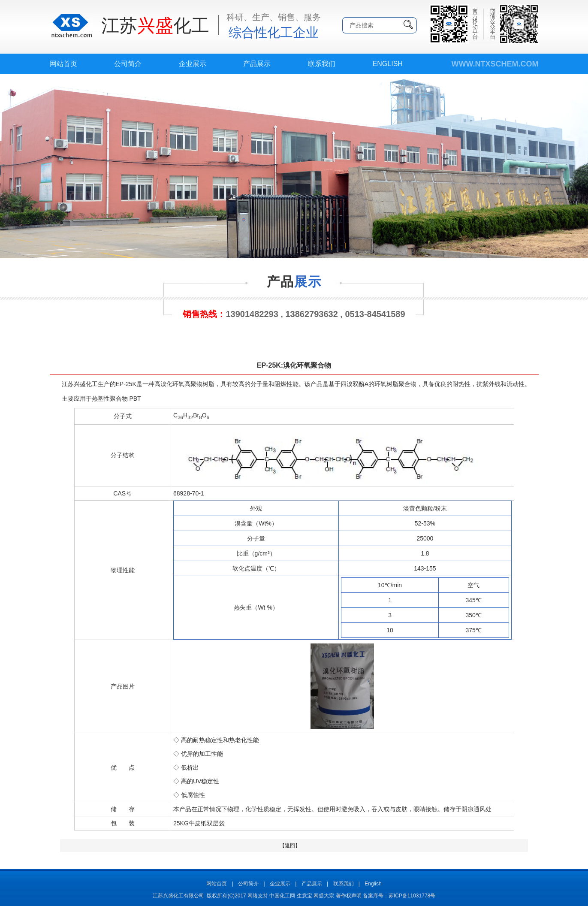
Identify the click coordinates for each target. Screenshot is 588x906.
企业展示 (193, 64)
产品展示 (257, 64)
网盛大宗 (324, 896)
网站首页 (63, 64)
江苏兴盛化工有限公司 (178, 896)
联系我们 (322, 64)
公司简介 (128, 64)
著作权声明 (349, 896)
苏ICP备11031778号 (412, 896)
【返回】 (290, 846)
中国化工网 (282, 896)
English (388, 64)
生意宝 (305, 896)
